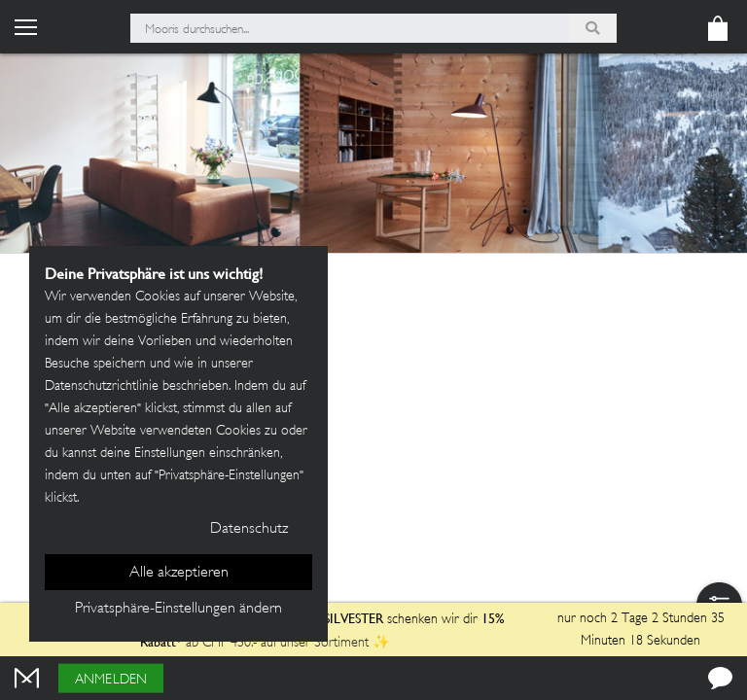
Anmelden (111, 680)
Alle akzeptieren (179, 573)
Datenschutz (249, 529)
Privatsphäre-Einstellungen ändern (178, 609)
